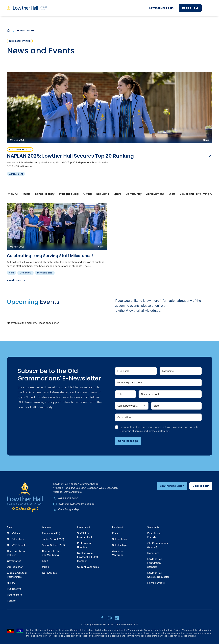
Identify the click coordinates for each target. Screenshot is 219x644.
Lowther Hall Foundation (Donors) (155, 563)
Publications (14, 589)
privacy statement (159, 431)
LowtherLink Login (161, 8)
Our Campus (49, 573)
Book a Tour (190, 8)
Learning (47, 527)
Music (45, 567)
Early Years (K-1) (51, 533)
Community (25, 273)
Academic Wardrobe (118, 553)
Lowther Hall (101, 625)
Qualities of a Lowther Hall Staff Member (87, 557)
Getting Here (14, 595)
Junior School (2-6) (53, 539)
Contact (12, 601)
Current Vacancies (88, 567)
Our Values (13, 533)
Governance (14, 561)
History (11, 583)
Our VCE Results (17, 545)
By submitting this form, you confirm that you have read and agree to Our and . (159, 429)
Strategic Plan (15, 567)
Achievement (16, 174)
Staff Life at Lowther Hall (85, 535)
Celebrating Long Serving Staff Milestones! (50, 256)
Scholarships (120, 545)
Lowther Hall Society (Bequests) (158, 575)
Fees (115, 533)
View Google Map (66, 509)
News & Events (156, 583)
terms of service (134, 431)
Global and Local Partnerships (17, 575)
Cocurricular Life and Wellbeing (52, 553)
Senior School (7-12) (53, 545)
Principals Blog (45, 273)
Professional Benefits (84, 545)
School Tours (120, 539)
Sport (45, 561)
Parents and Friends (154, 535)
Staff (12, 273)
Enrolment (117, 527)
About (10, 527)
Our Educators (15, 539)
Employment (83, 527)
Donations (153, 553)
